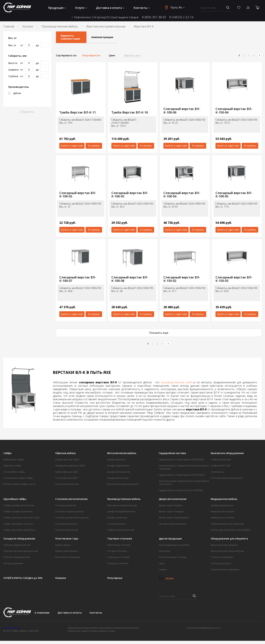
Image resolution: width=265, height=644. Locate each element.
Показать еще (159, 333)
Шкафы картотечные (118, 478)
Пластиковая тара (67, 539)
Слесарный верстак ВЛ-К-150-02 (182, 279)
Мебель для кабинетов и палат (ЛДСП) (230, 530)
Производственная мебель (60, 26)
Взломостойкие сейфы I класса (19, 484)
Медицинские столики (222, 517)
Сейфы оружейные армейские (19, 530)
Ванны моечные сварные (224, 545)
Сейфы (7, 453)
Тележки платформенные (17, 557)
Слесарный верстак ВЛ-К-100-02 (78, 195)
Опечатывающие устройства (174, 545)
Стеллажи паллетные (66, 524)
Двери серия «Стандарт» (172, 511)
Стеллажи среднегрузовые (69, 511)
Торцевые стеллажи (118, 563)
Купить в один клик (72, 146)
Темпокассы (217, 472)
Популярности (91, 55)
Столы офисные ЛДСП (67, 478)
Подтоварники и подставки (225, 569)
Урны (162, 563)
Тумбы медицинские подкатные (227, 524)
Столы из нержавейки (222, 557)
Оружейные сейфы (15, 499)
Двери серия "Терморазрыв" (174, 517)
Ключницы (164, 551)
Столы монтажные (117, 524)
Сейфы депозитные (221, 459)
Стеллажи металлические (71, 499)
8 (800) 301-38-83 (154, 17)
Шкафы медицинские (222, 505)
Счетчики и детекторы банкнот (227, 478)
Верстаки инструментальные (106, 26)
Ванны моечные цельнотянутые (227, 551)
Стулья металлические (67, 484)
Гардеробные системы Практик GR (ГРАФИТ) (182, 475)
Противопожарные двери (172, 524)
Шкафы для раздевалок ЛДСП (70, 466)
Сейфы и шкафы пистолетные (19, 505)
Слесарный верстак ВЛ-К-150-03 (234, 279)
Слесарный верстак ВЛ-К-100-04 (182, 195)
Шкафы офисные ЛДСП (67, 459)
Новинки (61, 578)
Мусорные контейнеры (67, 557)
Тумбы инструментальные (121, 530)
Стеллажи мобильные (67, 530)
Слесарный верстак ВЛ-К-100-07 (78, 279)
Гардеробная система (172, 453)
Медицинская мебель (224, 499)
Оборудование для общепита (229, 539)
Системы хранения (13, 563)
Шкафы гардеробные (118, 466)
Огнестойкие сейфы (14, 472)
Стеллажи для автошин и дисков (72, 517)
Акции (166, 578)
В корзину (94, 146)
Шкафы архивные (116, 459)
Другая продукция (170, 539)
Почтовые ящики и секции (173, 557)
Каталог (28, 26)
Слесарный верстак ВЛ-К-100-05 (234, 195)
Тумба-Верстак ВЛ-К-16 (130, 112)
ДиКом (15, 93)
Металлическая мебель (122, 453)
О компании (42, 613)
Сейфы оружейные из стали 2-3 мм (21, 517)
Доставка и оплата (110, 8)
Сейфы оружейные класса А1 (19, 524)
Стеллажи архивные (66, 505)
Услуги (81, 8)
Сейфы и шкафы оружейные (18, 511)
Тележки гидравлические (17, 545)
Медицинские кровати (223, 511)
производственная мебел (177, 382)
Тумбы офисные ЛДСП (67, 472)
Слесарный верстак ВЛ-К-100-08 (130, 279)
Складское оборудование (19, 539)
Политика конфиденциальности (204, 628)
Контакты (142, 8)
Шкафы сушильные (117, 517)
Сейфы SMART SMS (221, 466)
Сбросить (27, 112)
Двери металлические (173, 499)
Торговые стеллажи (120, 539)
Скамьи (163, 569)
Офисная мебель (65, 453)
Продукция (57, 8)
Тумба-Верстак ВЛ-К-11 (78, 112)
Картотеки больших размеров (123, 484)
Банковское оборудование (227, 453)
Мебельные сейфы (13, 459)
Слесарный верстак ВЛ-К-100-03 (130, 195)
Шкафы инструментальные (121, 511)
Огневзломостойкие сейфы (18, 478)
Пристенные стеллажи (119, 545)
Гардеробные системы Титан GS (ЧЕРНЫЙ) (181, 490)
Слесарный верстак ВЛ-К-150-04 (234, 111)
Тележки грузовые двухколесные (21, 551)
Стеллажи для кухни (221, 563)
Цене (112, 55)
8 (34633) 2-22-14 (181, 17)
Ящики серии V (63, 545)
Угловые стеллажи (117, 551)
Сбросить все (132, 55)
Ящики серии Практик (67, 551)
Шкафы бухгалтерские (119, 472)
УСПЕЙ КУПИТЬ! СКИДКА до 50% (23, 578)
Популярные (115, 578)
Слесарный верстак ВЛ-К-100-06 (182, 111)
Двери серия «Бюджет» (171, 505)
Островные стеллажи (118, 557)
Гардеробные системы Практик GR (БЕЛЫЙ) (181, 459)
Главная (9, 26)
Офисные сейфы (12, 466)
